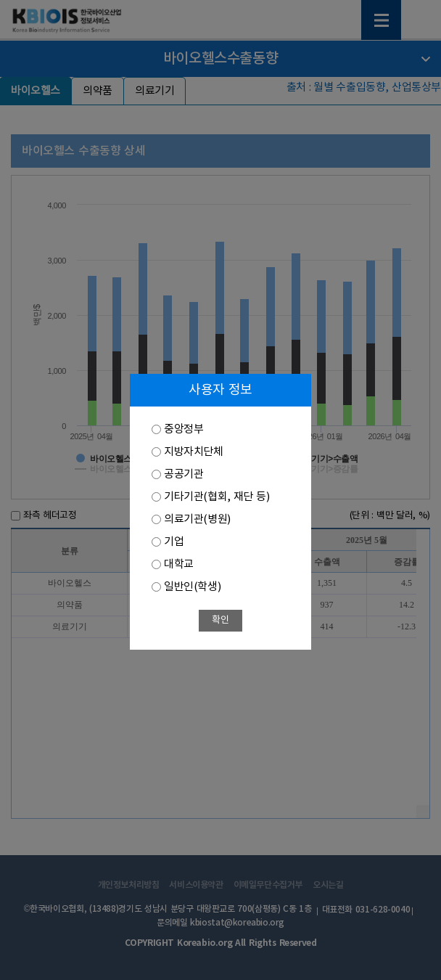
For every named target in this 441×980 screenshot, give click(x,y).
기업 (174, 542)
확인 (220, 620)
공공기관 (184, 474)
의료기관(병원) (197, 519)
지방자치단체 (194, 452)
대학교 (179, 564)
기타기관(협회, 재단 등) (217, 497)
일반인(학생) (192, 587)
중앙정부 (184, 429)
